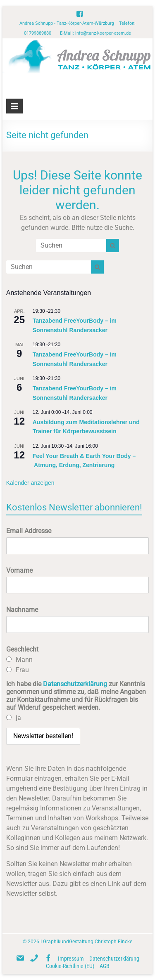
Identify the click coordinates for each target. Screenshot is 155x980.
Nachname (22, 610)
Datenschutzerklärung (75, 684)
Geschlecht (22, 649)
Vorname (19, 570)
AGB (105, 966)
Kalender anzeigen (30, 483)
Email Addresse (29, 531)
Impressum (71, 959)
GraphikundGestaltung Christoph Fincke (88, 942)
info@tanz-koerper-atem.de (103, 33)
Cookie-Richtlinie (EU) (70, 966)
